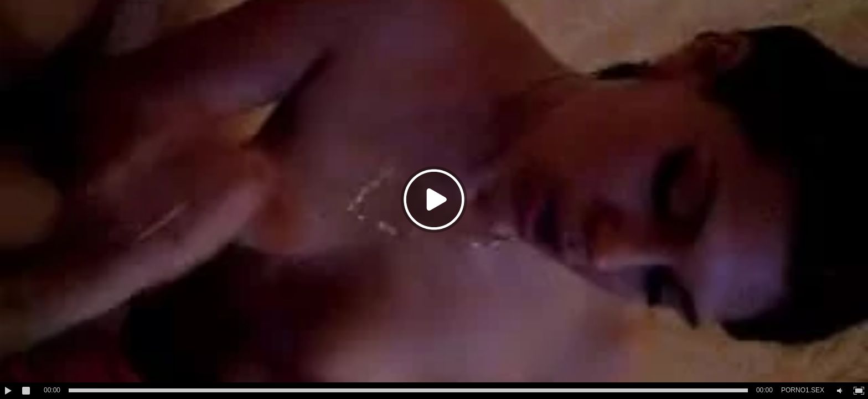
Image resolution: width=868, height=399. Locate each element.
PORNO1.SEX (803, 390)
